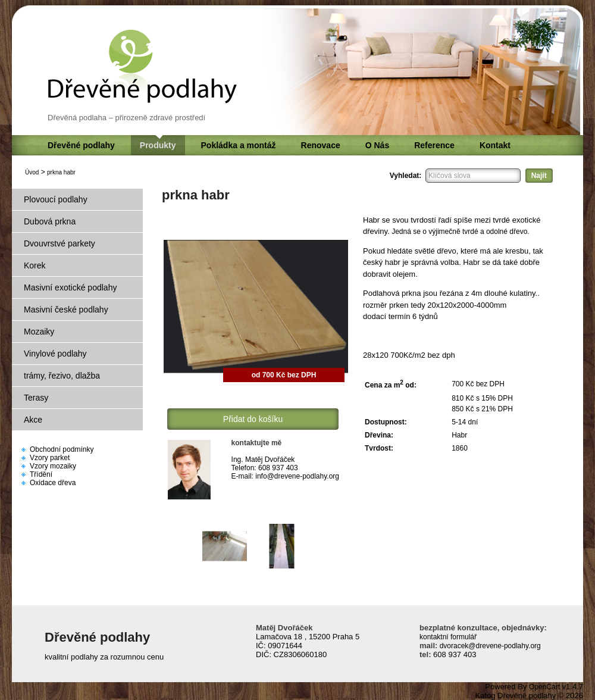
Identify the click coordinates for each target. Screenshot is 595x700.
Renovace (321, 145)
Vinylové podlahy (55, 354)
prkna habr (61, 172)
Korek (35, 265)
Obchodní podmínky (62, 449)
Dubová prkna (50, 221)
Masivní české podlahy (66, 310)
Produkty (158, 145)
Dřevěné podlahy (81, 145)
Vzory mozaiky (53, 466)
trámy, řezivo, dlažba (62, 376)
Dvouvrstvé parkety (59, 243)
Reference (434, 145)
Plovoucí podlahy (56, 199)
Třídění (41, 474)
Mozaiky (39, 332)
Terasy (36, 398)
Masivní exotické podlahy (70, 287)
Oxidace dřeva (53, 483)
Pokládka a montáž (239, 145)
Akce (33, 420)
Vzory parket (50, 458)
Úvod (32, 172)
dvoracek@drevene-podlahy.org (489, 646)
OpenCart (544, 687)
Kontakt (495, 145)
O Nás (377, 145)
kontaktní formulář (448, 637)
